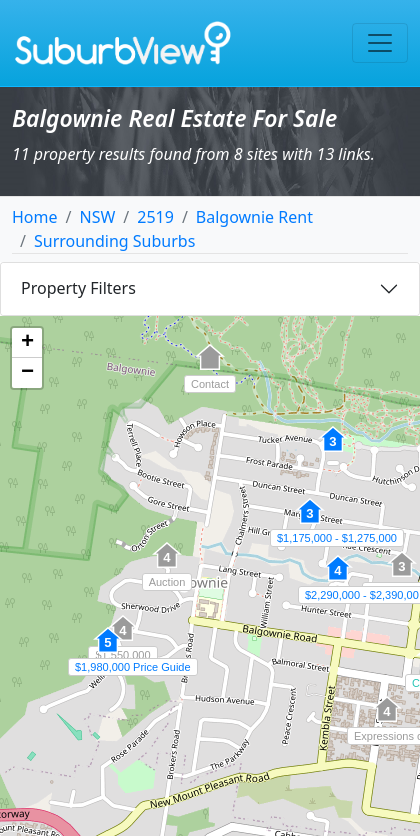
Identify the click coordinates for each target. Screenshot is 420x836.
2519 (155, 217)
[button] (310, 522)
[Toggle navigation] (380, 43)
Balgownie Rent (254, 217)
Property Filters (78, 288)
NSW (97, 217)
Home (35, 217)
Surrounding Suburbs (114, 241)
